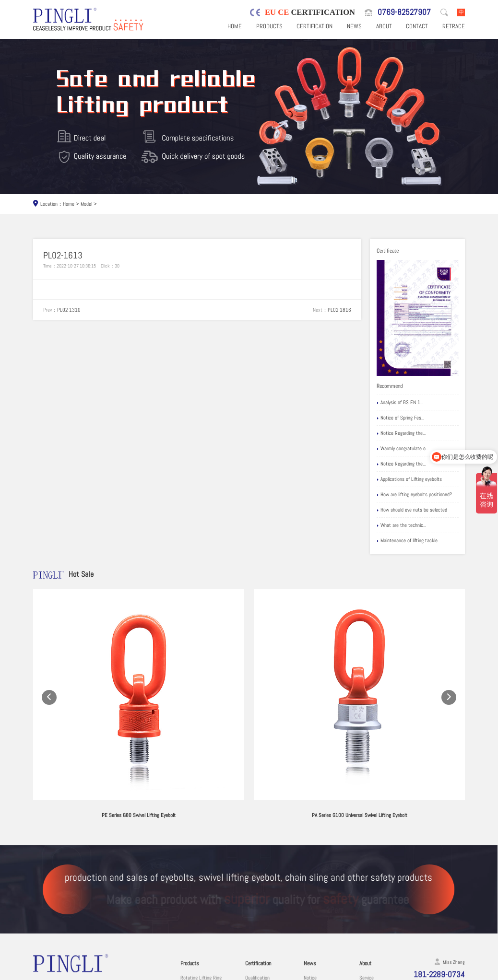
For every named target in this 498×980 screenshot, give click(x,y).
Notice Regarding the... (401, 433)
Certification (314, 26)
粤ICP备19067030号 (417, 973)
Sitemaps (454, 973)
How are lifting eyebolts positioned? (414, 495)
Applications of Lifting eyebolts (409, 479)
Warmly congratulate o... (403, 449)
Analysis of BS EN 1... (400, 403)
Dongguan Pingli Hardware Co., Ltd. (101, 973)
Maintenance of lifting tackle (407, 541)
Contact (417, 26)
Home (235, 26)
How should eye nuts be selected (412, 510)
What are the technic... (401, 525)
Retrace (454, 26)
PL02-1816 (339, 310)
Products (269, 26)
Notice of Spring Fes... (400, 418)
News (354, 26)
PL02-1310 (69, 310)
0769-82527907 (404, 12)
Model (86, 204)
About (384, 26)
